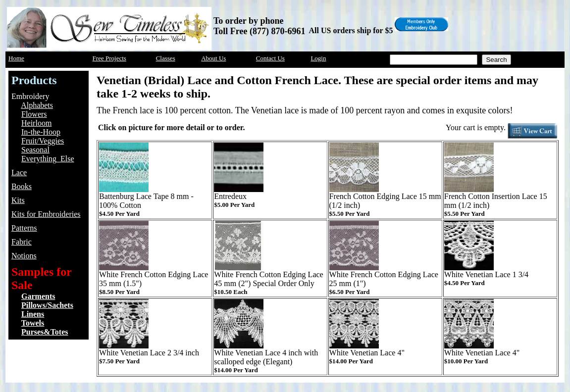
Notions (24, 256)
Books (22, 186)
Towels (33, 323)
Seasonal (35, 150)
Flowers (34, 114)
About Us (213, 58)
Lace (19, 172)
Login (318, 58)
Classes (166, 58)
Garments (38, 296)
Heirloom (36, 123)
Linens (33, 314)
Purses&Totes (45, 332)
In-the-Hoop (41, 132)
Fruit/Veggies (43, 141)
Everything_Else (48, 159)
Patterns (24, 228)
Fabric (22, 242)
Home (16, 58)
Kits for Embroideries (46, 214)
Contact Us (270, 58)
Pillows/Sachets (47, 305)
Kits (18, 200)
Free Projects (109, 58)
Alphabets (37, 105)
